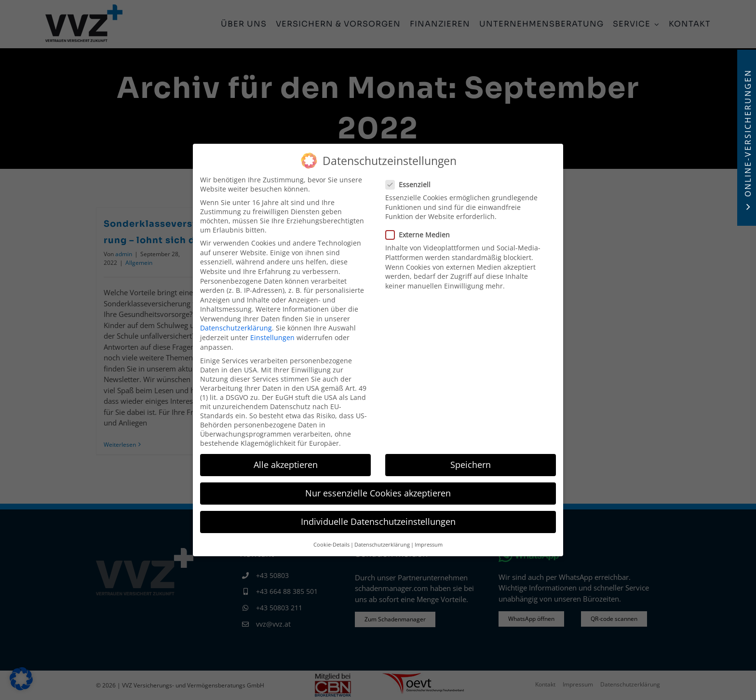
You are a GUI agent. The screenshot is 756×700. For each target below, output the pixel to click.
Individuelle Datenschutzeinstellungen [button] (378, 519)
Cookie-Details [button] (331, 541)
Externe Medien (422, 232)
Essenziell (412, 181)
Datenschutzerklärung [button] (382, 541)
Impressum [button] (429, 541)
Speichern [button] (471, 461)
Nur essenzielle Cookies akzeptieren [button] (378, 490)
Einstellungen (272, 334)
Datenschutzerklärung (236, 325)
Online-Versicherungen (748, 133)
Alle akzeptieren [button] (286, 461)
